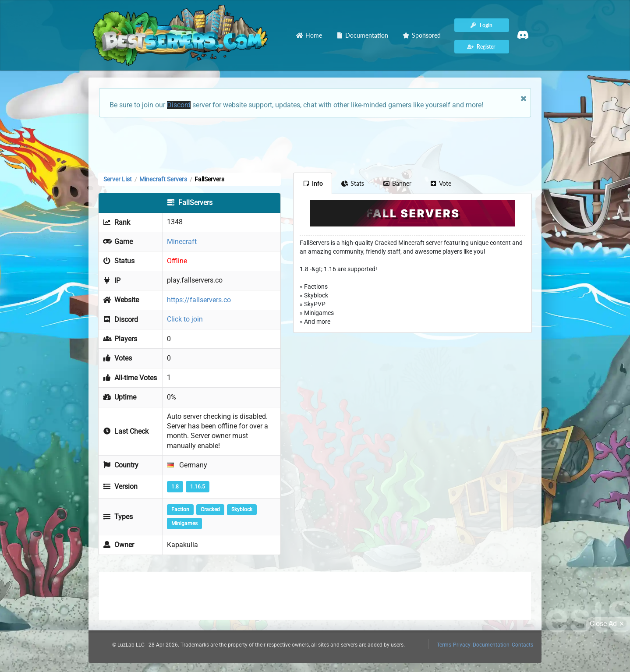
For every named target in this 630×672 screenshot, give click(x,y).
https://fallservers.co (199, 300)
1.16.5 (198, 487)
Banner (397, 183)
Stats (353, 183)
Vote (441, 183)
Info (313, 183)
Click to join (185, 319)
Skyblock (242, 509)
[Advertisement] (315, 144)
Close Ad (608, 624)
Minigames (184, 523)
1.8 (175, 487)
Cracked (210, 509)
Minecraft (182, 242)
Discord (179, 105)
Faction (180, 509)
